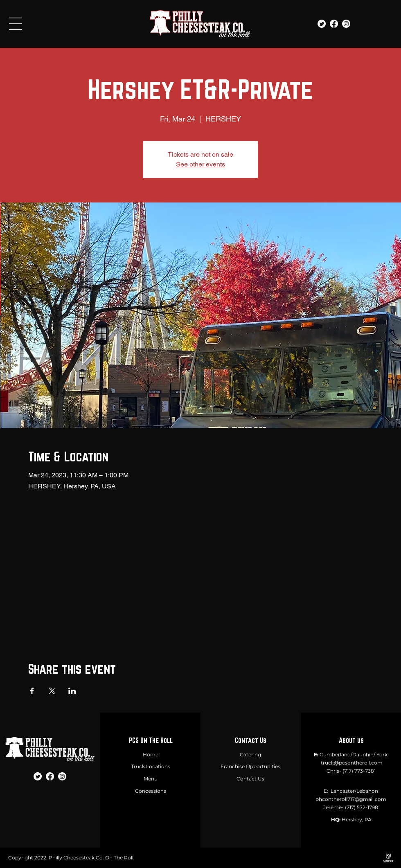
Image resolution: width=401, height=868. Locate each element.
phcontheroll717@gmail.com (351, 799)
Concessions (151, 791)
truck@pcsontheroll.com (352, 763)
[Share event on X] (52, 691)
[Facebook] (334, 24)
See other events (200, 164)
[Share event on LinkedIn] (72, 691)
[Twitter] (322, 24)
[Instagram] (346, 24)
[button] (16, 24)
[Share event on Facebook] (32, 691)
